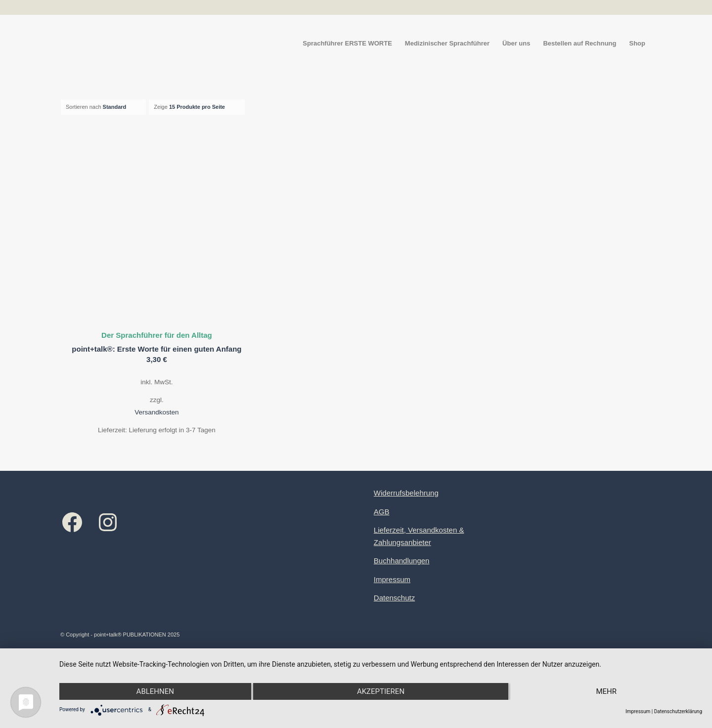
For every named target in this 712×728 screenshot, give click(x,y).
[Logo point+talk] (61, 44)
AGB (382, 512)
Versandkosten (156, 412)
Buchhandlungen (402, 561)
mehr (606, 691)
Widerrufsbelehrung (406, 493)
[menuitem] (347, 44)
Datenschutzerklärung (678, 711)
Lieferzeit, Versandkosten (415, 530)
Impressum (392, 579)
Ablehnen (155, 691)
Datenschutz (394, 598)
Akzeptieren (381, 691)
